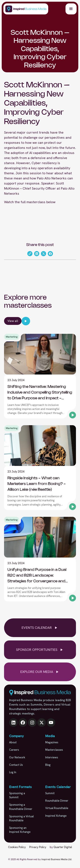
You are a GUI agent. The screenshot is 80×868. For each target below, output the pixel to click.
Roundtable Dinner (57, 801)
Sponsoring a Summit (17, 795)
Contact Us (16, 765)
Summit (50, 793)
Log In (13, 772)
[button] (71, 9)
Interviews (52, 757)
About (13, 742)
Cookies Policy (17, 847)
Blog (48, 765)
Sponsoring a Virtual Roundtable (21, 818)
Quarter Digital (63, 847)
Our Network (17, 757)
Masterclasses (54, 750)
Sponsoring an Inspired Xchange (20, 830)
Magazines (52, 742)
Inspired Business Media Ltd (56, 859)
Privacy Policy (38, 847)
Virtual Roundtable (57, 808)
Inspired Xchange (56, 816)
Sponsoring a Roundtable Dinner (21, 807)
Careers (14, 750)
